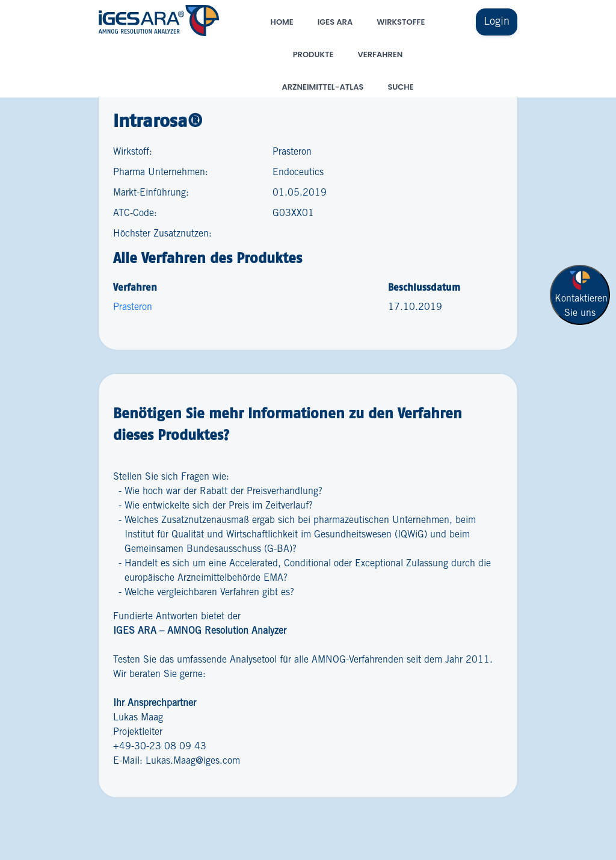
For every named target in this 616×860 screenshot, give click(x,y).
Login (497, 22)
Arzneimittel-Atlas (322, 87)
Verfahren (380, 54)
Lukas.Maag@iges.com (193, 761)
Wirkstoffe (401, 22)
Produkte (313, 54)
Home (282, 22)
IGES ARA (335, 22)
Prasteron (133, 307)
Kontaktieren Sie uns (581, 293)
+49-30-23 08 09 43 (160, 747)
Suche (400, 87)
